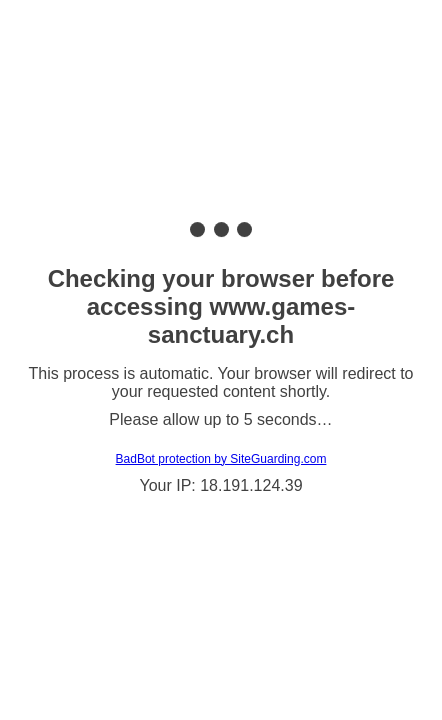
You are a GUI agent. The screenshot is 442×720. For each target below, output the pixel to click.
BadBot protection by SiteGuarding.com (221, 459)
